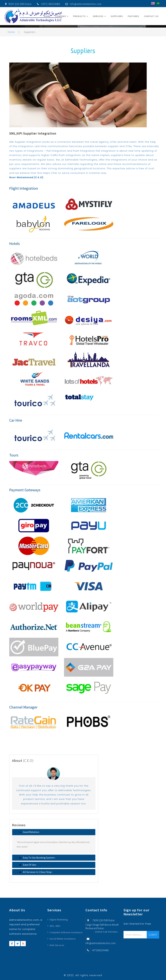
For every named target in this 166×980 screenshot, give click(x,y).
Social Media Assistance (63, 939)
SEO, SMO (55, 926)
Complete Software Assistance (66, 932)
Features (133, 16)
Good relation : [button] (30, 832)
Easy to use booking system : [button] (38, 858)
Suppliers (117, 16)
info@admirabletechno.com (101, 943)
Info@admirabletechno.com (86, 4)
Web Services (57, 945)
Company (62, 16)
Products (80, 16)
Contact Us (151, 16)
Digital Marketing (59, 920)
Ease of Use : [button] (29, 865)
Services (99, 16)
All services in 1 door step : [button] (37, 872)
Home (47, 16)
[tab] (54, 832)
